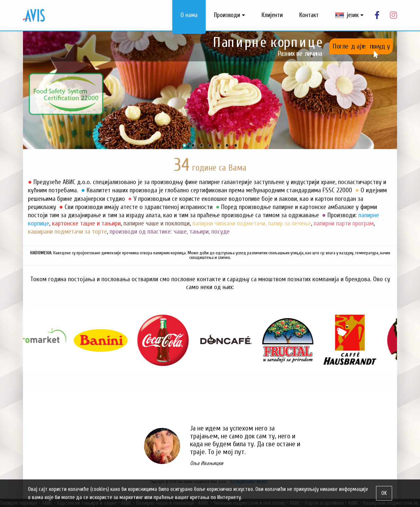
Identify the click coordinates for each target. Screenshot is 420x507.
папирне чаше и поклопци (157, 223)
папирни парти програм (344, 223)
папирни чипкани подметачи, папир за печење (252, 223)
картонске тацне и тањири (86, 223)
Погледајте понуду (361, 46)
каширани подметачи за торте (67, 232)
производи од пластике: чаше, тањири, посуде (170, 232)
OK (384, 493)
